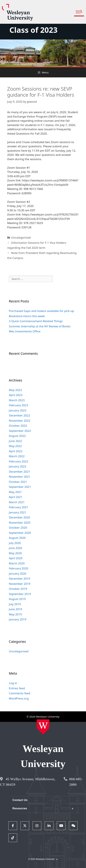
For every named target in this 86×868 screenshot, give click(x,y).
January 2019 (18, 619)
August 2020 (17, 538)
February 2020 (19, 568)
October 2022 (18, 426)
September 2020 (20, 533)
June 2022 (16, 441)
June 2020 (16, 548)
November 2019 (20, 584)
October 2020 (18, 528)
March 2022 (17, 456)
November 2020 (20, 523)
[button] (79, 12)
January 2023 (18, 410)
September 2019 (20, 594)
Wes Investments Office (25, 331)
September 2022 (20, 431)
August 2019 (17, 599)
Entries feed (17, 688)
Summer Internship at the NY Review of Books (40, 326)
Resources (20, 808)
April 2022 (16, 451)
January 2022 (18, 466)
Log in (13, 683)
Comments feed (20, 693)
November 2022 (20, 421)
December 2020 (19, 517)
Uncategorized (21, 237)
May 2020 (15, 553)
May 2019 (15, 614)
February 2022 (19, 461)
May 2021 (15, 492)
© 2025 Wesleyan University (43, 859)
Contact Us (20, 800)
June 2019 (16, 609)
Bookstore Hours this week (27, 316)
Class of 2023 (33, 30)
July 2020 (15, 543)
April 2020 (16, 558)
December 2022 (19, 415)
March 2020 (17, 563)
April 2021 (16, 497)
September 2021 (20, 487)
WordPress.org (19, 698)
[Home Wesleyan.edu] (43, 727)
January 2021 (18, 512)
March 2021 (17, 502)
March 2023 (17, 400)
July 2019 (15, 604)
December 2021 (19, 472)
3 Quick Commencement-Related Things (36, 321)
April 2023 (16, 395)
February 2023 (19, 405)
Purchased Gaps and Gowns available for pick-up (41, 311)
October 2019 (18, 589)
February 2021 (19, 507)
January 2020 (18, 574)
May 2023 (15, 390)
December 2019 (19, 579)
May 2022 (15, 446)
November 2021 (20, 477)
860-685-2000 (76, 782)
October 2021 (18, 482)
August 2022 (17, 436)
